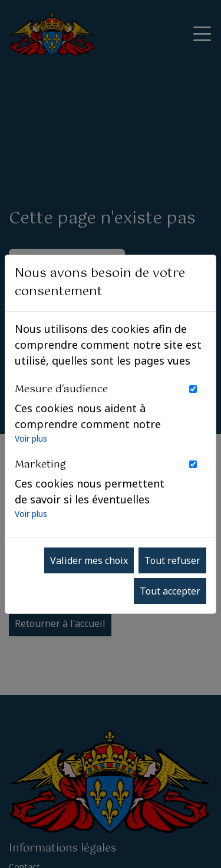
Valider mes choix (89, 560)
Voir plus (31, 438)
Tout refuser (172, 560)
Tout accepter (170, 591)
